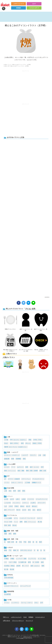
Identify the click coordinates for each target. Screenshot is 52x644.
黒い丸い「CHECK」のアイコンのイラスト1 (41, 350)
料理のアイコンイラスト (10, 329)
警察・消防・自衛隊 (32, 471)
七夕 (6, 506)
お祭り (18, 499)
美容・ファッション (10, 471)
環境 (24, 491)
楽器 (42, 562)
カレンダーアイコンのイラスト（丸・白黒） (26, 350)
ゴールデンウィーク (42, 499)
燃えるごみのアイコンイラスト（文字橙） (26, 25)
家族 (30, 440)
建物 (15, 534)
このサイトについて (19, 4)
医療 (13, 459)
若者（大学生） (15, 443)
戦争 (15, 491)
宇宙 (25, 542)
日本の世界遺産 (9, 578)
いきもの (10, 547)
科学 (42, 467)
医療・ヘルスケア (13, 452)
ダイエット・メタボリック (12, 455)
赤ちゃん (28, 443)
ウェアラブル (32, 559)
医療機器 (18, 459)
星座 (29, 542)
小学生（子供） (38, 440)
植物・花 (16, 550)
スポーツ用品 (13, 562)
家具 (10, 534)
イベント (10, 496)
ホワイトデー (42, 503)
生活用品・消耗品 (9, 566)
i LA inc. (22, 638)
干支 (10, 550)
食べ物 (6, 569)
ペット (16, 522)
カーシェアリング (25, 586)
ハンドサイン (15, 603)
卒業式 (16, 506)
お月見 (6, 499)
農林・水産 (43, 471)
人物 (9, 437)
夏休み (22, 506)
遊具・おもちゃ (35, 566)
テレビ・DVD (8, 522)
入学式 (11, 506)
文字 (9, 66)
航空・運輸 (21, 471)
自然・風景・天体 (13, 539)
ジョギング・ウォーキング (27, 518)
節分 (29, 510)
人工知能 (27, 483)
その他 (5, 65)
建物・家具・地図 (13, 531)
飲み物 (12, 569)
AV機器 (6, 559)
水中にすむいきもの (26, 550)
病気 (24, 459)
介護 (44, 455)
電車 (43, 566)
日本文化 (10, 575)
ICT (8, 476)
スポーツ (40, 518)
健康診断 (7, 459)
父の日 (24, 510)
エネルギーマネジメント (11, 586)
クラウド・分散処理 (14, 479)
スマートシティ (12, 583)
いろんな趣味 (8, 518)
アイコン (10, 65)
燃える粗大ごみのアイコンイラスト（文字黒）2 (10, 350)
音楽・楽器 (7, 525)
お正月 (12, 499)
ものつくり (20, 467)
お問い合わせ (6, 621)
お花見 (24, 499)
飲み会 (15, 525)
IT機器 (12, 559)
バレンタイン (16, 503)
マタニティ (33, 455)
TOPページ (6, 617)
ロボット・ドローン (17, 483)
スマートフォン (26, 479)
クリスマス (31, 499)
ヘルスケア (25, 455)
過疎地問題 (11, 591)
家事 (21, 522)
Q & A (34, 4)
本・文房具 (36, 562)
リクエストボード (34, 8)
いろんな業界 (11, 464)
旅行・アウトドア (9, 510)
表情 (22, 443)
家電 (29, 562)
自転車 (18, 566)
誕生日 (39, 510)
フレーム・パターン (27, 603)
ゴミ (6, 562)
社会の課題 (11, 488)
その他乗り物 (22, 562)
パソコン (7, 483)
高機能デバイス (36, 483)
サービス (7, 467)
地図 (6, 534)
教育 (27, 467)
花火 (34, 510)
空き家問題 (7, 594)
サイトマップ (29, 621)
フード (13, 467)
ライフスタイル (12, 515)
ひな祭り (33, 503)
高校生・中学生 (37, 443)
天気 (20, 542)
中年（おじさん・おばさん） (18, 440)
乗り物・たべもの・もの (15, 556)
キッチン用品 (42, 559)
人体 (40, 455)
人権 (6, 491)
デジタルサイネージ (38, 479)
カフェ (16, 518)
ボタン (36, 603)
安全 (10, 491)
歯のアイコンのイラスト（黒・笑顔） (41, 330)
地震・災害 (11, 542)
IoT (5, 479)
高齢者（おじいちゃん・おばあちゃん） (16, 447)
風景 (40, 542)
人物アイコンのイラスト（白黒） (26, 330)
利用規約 (19, 8)
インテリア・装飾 (21, 559)
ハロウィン (25, 503)
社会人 (6, 443)
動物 (6, 550)
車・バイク (25, 566)
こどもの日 (7, 503)
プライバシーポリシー (18, 621)
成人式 (28, 506)
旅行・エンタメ (35, 467)
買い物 (40, 522)
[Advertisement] (26, 86)
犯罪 (19, 491)
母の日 (18, 510)
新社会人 (35, 506)
